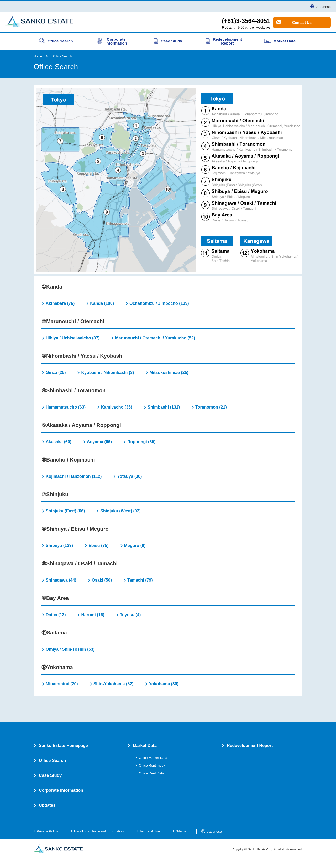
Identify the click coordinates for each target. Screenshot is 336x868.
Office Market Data (153, 758)
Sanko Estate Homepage (63, 745)
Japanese (321, 7)
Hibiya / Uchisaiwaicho (73, 338)
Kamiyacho (117, 407)
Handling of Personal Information (99, 831)
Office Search (62, 56)
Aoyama (99, 442)
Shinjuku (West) (120, 511)
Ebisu (98, 546)
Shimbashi (164, 407)
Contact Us (302, 23)
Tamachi (140, 580)
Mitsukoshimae (169, 373)
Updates (47, 805)
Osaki (102, 580)
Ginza (56, 373)
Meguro (135, 546)
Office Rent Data (151, 773)
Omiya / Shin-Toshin (70, 649)
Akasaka (59, 442)
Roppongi (141, 442)
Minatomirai (62, 684)
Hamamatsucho (66, 407)
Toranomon (211, 407)
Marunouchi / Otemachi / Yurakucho (155, 338)
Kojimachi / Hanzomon (74, 476)
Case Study (50, 775)
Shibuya (59, 546)
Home (38, 56)
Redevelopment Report (250, 745)
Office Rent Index (152, 765)
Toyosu (130, 615)
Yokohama (164, 684)
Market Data (145, 745)
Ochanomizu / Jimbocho (159, 303)
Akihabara (60, 303)
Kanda (102, 303)
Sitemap (182, 831)
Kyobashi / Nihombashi (107, 373)
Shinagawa (61, 580)
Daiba (56, 615)
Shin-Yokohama (114, 684)
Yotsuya (129, 476)
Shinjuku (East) (65, 511)
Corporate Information (61, 790)
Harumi (93, 615)
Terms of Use (150, 831)
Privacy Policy (47, 831)
